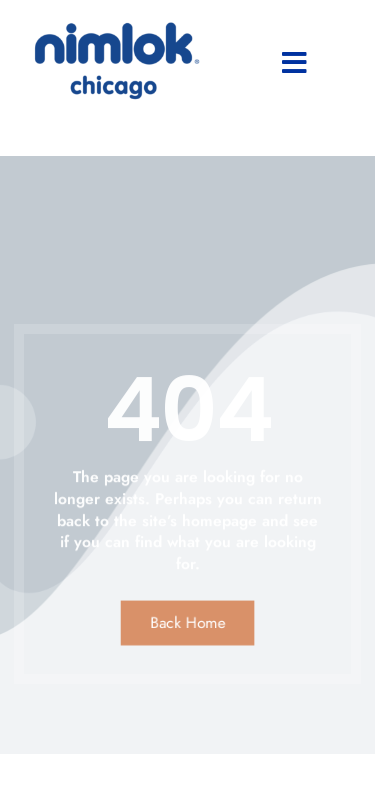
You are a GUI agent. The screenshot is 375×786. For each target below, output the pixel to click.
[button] (294, 63)
